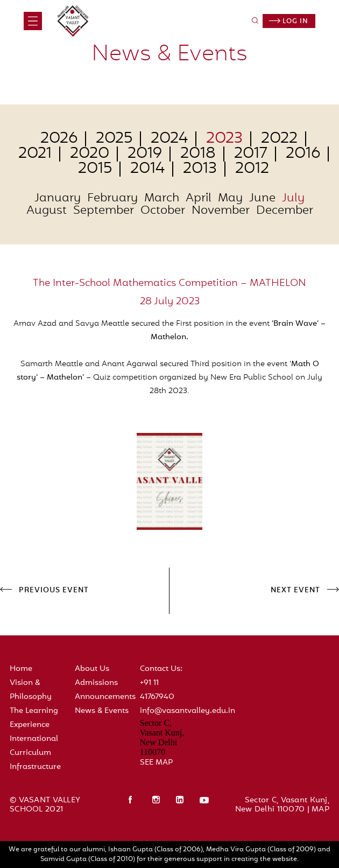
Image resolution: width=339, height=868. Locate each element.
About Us (92, 669)
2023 (224, 139)
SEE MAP (156, 763)
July (293, 199)
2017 (251, 154)
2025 (114, 139)
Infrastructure (35, 767)
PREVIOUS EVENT (54, 591)
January (58, 199)
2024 (169, 139)
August (47, 211)
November (221, 211)
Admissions (96, 683)
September (104, 211)
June (262, 199)
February (112, 199)
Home (21, 669)
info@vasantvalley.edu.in (188, 711)
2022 (279, 139)
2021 (35, 154)
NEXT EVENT (295, 591)
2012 (252, 169)
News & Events (102, 711)
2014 (147, 169)
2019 (145, 154)
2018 (198, 154)
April (199, 199)
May (230, 199)
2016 (303, 154)
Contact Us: (161, 669)
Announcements (105, 697)
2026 (59, 139)
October (163, 211)
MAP (320, 810)
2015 (95, 169)
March (162, 199)
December (285, 211)
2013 (200, 169)
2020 (90, 154)
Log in (289, 22)
